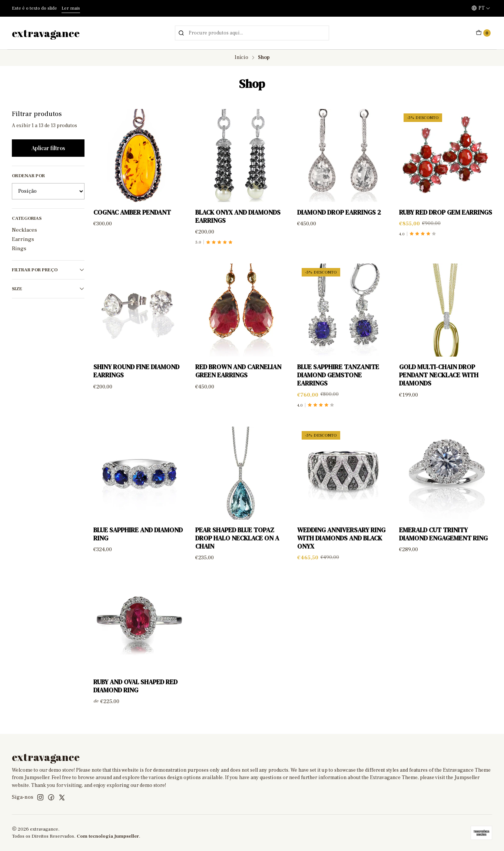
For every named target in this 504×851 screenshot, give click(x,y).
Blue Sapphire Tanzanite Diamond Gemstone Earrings (338, 383)
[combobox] (252, 33)
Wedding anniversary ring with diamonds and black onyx (341, 546)
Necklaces (24, 230)
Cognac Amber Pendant (132, 212)
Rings (19, 248)
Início (241, 58)
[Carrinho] (483, 33)
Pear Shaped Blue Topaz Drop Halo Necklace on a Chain (237, 546)
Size (48, 289)
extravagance (46, 33)
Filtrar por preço (48, 270)
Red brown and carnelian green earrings (238, 378)
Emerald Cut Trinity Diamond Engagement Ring (443, 542)
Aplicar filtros (48, 148)
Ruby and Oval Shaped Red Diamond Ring (135, 693)
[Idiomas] (481, 8)
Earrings (23, 239)
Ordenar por (28, 176)
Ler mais (71, 8)
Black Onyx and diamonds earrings (238, 216)
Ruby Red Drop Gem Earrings (446, 212)
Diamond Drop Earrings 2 (339, 212)
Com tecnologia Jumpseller (108, 836)
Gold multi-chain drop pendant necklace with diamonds (439, 383)
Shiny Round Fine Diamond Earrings (136, 378)
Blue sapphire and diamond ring (138, 542)
